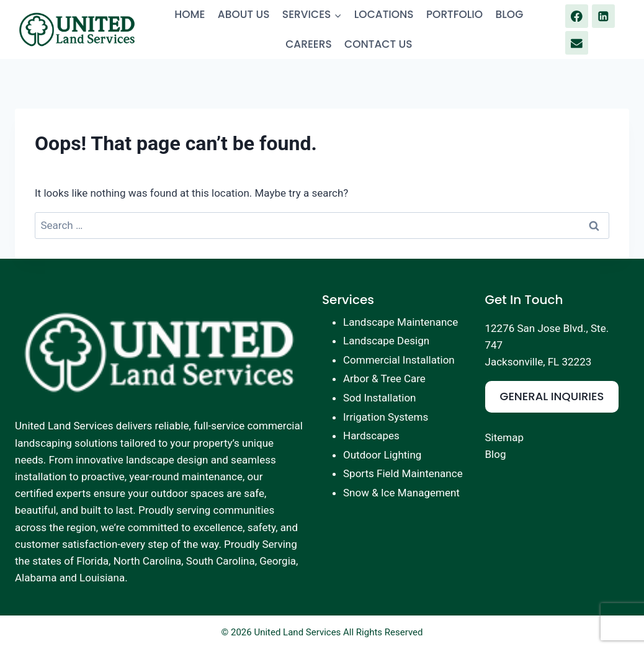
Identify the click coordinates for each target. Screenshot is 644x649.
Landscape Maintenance (400, 322)
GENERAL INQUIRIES (552, 396)
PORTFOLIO (454, 14)
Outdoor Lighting (382, 455)
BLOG (510, 14)
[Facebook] (577, 16)
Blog (496, 454)
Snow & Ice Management (401, 493)
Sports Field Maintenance (403, 473)
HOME (190, 14)
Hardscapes (371, 436)
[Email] (577, 43)
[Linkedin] (603, 16)
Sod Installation (379, 398)
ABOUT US (244, 14)
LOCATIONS (384, 14)
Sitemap (505, 437)
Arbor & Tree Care (384, 378)
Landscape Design (386, 341)
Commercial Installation (399, 360)
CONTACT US (378, 44)
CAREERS (309, 44)
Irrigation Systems (386, 417)
